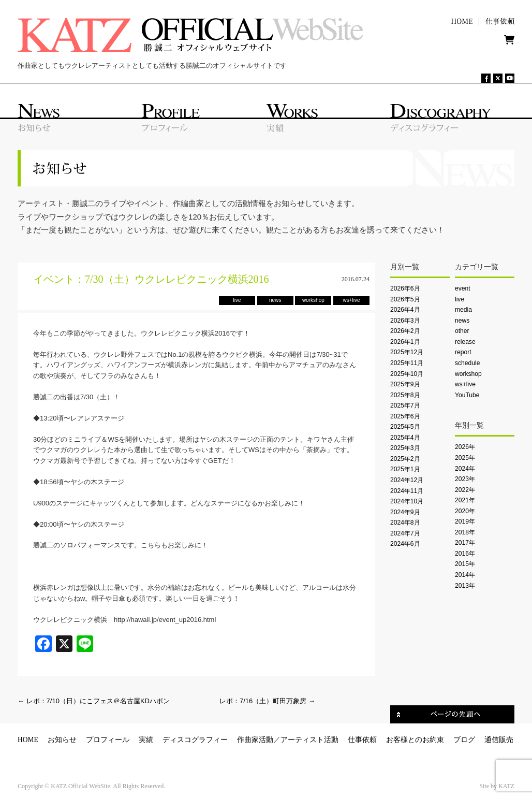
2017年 (465, 543)
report (463, 352)
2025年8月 (405, 395)
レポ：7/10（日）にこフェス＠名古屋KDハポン (94, 701)
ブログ (464, 740)
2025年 (465, 458)
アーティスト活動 (309, 740)
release (465, 342)
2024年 (465, 469)
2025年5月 (405, 427)
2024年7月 (405, 533)
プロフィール (108, 740)
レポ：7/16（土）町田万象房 (267, 701)
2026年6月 (405, 288)
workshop (468, 374)
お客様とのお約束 (415, 740)
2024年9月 (405, 512)
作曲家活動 (255, 740)
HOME (28, 740)
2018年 (465, 532)
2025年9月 (405, 384)
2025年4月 (405, 438)
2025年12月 (407, 352)
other (462, 331)
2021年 (465, 500)
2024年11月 (407, 491)
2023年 (465, 479)
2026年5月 (405, 299)
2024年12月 (407, 480)
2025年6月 (405, 416)
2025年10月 (407, 374)
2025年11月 (407, 363)
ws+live (465, 384)
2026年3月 (405, 321)
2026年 (465, 447)
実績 (146, 740)
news (462, 321)
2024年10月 (407, 501)
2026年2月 (405, 331)
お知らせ (62, 740)
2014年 (465, 575)
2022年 (465, 490)
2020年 (465, 511)
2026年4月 (405, 310)
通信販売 (499, 740)
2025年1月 (405, 469)
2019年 (465, 521)
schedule (467, 363)
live (460, 299)
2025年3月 (405, 448)
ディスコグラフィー (195, 740)
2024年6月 (405, 544)
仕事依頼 (362, 740)
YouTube (467, 395)
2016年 (465, 554)
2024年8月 (405, 523)
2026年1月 (405, 342)
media (463, 310)
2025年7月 (405, 405)
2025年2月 (405, 459)
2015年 (465, 564)
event (463, 288)
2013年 (465, 586)
